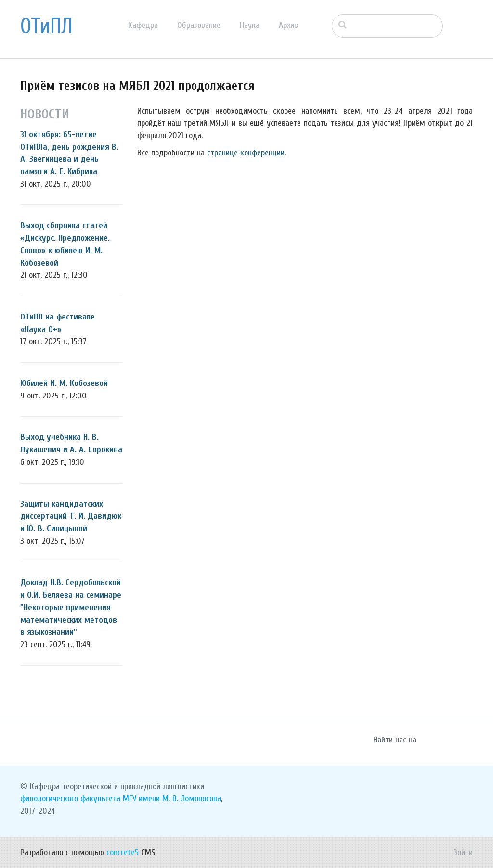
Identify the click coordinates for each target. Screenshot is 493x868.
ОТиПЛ (46, 26)
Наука (250, 25)
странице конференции (246, 153)
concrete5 (123, 852)
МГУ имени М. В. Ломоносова (172, 798)
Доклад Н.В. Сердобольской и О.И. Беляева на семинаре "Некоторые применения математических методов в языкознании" (71, 607)
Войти (463, 852)
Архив (288, 25)
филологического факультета (70, 798)
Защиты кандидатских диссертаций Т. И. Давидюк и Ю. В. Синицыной (71, 516)
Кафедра (143, 25)
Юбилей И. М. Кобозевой (64, 383)
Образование (199, 25)
